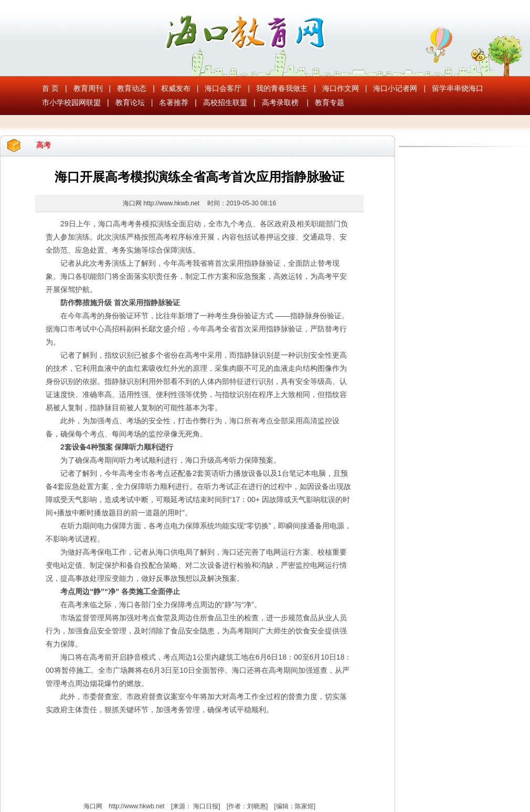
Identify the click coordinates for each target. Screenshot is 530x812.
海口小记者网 (395, 88)
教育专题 (330, 102)
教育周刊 (88, 88)
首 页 (50, 88)
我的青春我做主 (282, 88)
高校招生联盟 (225, 102)
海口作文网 (341, 88)
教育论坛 (130, 102)
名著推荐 (174, 102)
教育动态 (132, 88)
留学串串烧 (450, 88)
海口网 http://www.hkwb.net (162, 203)
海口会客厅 (223, 88)
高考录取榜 (280, 102)
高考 (44, 145)
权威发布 (176, 88)
